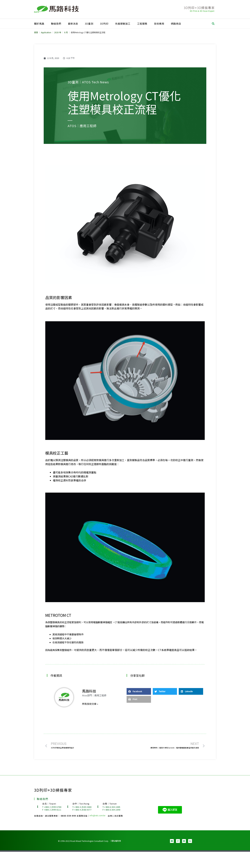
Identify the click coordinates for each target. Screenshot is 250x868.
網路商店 (176, 24)
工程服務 (142, 24)
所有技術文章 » (90, 704)
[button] (213, 24)
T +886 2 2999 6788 (52, 807)
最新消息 (73, 24)
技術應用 (159, 24)
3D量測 (89, 24)
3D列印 (104, 24)
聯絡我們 (56, 24)
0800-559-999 (69, 816)
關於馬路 (39, 24)
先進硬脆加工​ (123, 24)
